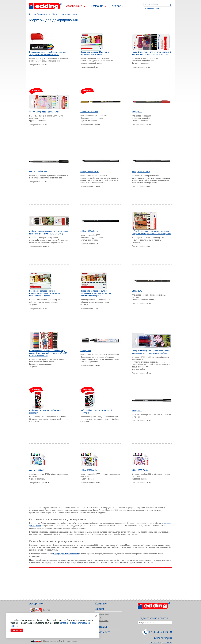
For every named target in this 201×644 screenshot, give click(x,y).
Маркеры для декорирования (65, 14)
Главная (33, 14)
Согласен (17, 630)
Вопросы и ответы (103, 614)
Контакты (101, 627)
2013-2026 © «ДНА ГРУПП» (160, 643)
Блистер (47, 610)
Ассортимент (74, 6)
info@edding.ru (163, 638)
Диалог (116, 6)
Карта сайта (103, 632)
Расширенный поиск (151, 8)
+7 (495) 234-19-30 (160, 632)
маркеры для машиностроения (66, 554)
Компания (97, 6)
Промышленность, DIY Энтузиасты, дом (60, 641)
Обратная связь (102, 621)
